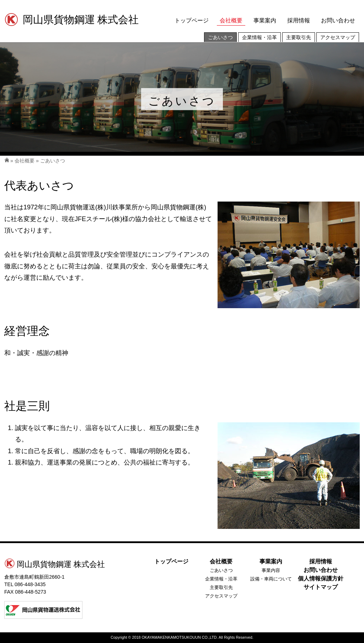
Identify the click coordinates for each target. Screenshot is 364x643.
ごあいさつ (220, 37)
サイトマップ (321, 587)
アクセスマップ (338, 37)
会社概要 (231, 20)
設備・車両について (271, 579)
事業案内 (265, 20)
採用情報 (299, 20)
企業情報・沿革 (259, 37)
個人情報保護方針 (321, 578)
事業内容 (271, 570)
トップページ (192, 20)
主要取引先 (299, 37)
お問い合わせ (338, 20)
